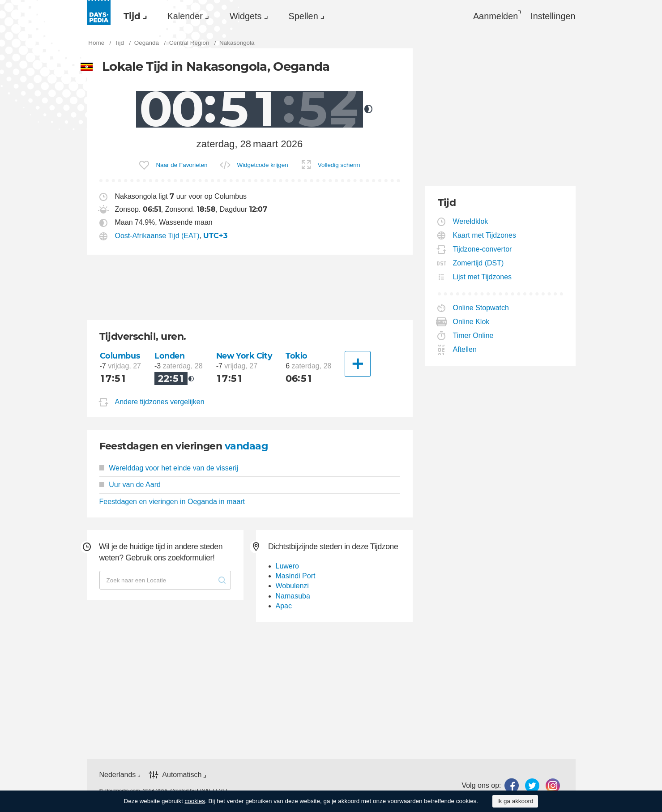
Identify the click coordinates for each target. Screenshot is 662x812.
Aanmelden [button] (495, 16)
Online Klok (472, 322)
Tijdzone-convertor (483, 249)
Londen (169, 356)
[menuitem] (133, 16)
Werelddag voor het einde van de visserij (169, 468)
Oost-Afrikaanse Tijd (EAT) (157, 236)
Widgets (246, 16)
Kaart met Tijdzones (485, 235)
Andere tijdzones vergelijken (160, 402)
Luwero (287, 566)
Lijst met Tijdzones (483, 277)
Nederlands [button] (118, 775)
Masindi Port (296, 576)
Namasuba (293, 596)
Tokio (297, 356)
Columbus (120, 356)
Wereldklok (471, 221)
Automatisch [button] (182, 775)
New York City (244, 356)
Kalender (185, 16)
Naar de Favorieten (182, 165)
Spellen (303, 16)
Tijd (132, 16)
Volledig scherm (339, 165)
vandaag (246, 446)
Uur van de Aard (130, 485)
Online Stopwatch (481, 308)
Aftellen (465, 349)
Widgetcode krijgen (262, 165)
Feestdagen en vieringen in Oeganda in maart (172, 502)
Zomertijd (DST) (479, 263)
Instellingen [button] (553, 16)
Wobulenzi (292, 586)
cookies (195, 801)
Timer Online (474, 335)
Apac (284, 606)
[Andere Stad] (358, 364)
